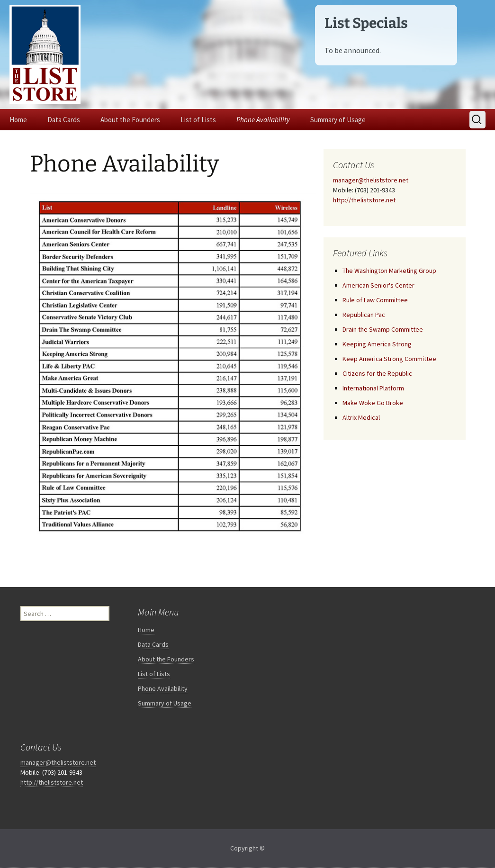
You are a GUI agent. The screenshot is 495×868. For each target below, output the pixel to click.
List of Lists (198, 120)
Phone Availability (263, 120)
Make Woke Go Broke (373, 403)
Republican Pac (364, 315)
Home (18, 120)
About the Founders (130, 120)
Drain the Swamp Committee (383, 329)
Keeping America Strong (377, 344)
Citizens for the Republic (377, 373)
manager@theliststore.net (371, 180)
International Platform (373, 388)
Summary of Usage (338, 120)
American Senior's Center (378, 285)
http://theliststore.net (364, 200)
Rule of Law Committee (375, 300)
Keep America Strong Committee (389, 359)
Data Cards (64, 120)
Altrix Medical (361, 417)
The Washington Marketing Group (389, 271)
